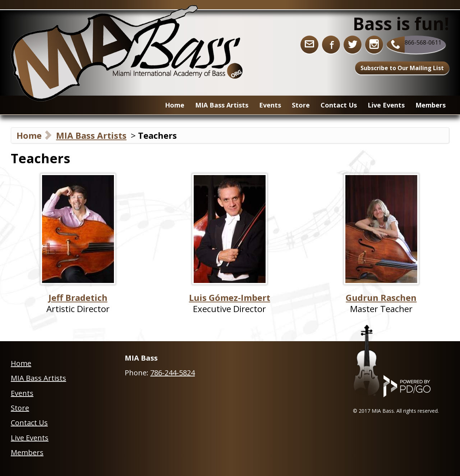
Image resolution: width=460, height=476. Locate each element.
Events (270, 105)
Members (431, 105)
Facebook (331, 45)
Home (175, 105)
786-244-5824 (172, 373)
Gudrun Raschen (381, 297)
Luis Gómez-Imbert (230, 297)
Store (20, 408)
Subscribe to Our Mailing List (402, 68)
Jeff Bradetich (78, 297)
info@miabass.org (309, 45)
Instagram (374, 45)
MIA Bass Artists (91, 135)
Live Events (386, 105)
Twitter (353, 45)
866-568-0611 (423, 42)
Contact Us (339, 105)
